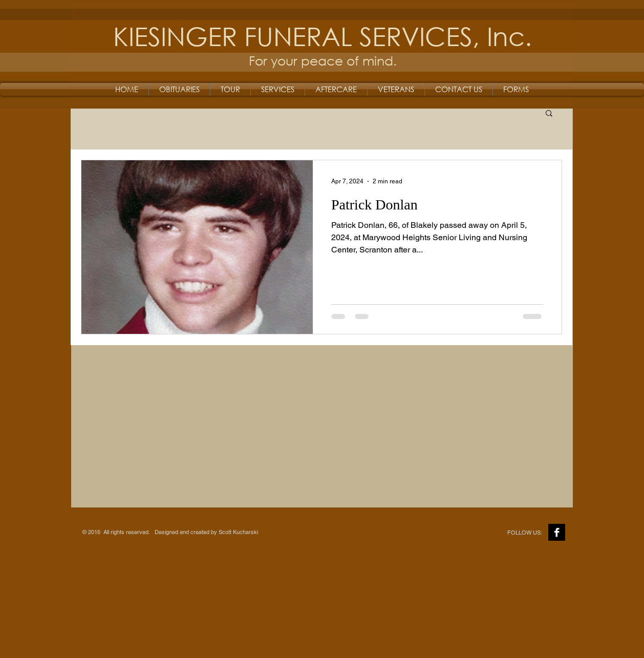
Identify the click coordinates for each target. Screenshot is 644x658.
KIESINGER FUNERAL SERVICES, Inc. (323, 36)
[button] (549, 114)
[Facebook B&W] (557, 532)
